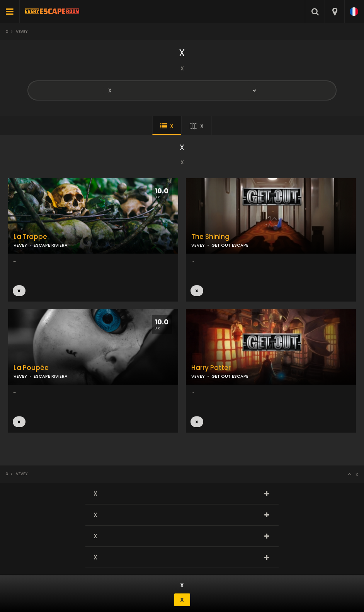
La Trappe (30, 237)
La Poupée (31, 368)
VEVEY (198, 245)
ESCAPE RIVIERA (51, 376)
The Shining (210, 237)
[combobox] (334, 12)
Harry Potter (211, 368)
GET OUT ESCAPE (230, 245)
